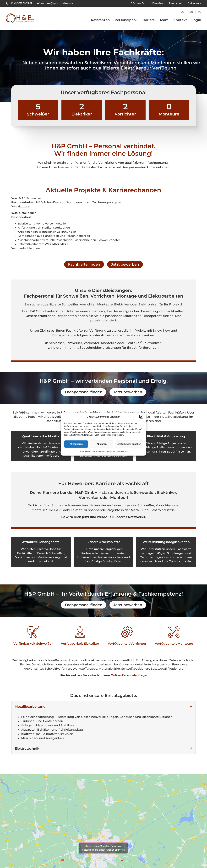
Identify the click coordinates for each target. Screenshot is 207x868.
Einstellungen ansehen (129, 444)
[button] (141, 417)
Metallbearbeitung (30, 707)
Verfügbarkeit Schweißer (33, 644)
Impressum (122, 452)
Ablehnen (102, 444)
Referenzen (100, 20)
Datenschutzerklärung (106, 452)
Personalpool (126, 20)
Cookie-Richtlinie (87, 452)
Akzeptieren (76, 444)
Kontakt (180, 20)
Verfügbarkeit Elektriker (80, 644)
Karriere (148, 20)
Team (164, 20)
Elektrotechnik (27, 748)
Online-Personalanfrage (129, 675)
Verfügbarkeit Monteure (174, 644)
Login (196, 20)
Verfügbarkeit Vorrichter (127, 644)
